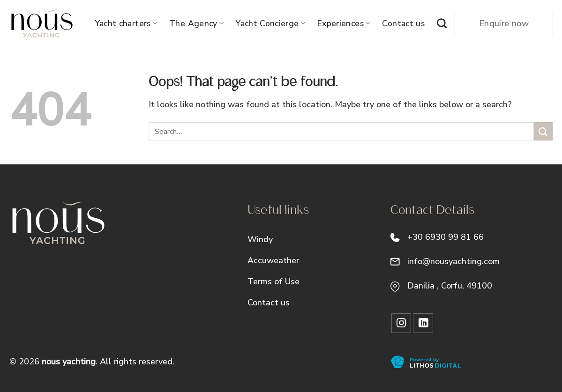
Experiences (344, 23)
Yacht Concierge (270, 23)
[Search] (442, 23)
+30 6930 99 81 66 (446, 237)
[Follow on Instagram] (401, 323)
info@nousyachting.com (453, 261)
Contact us (403, 23)
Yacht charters (126, 23)
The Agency (196, 23)
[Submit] (543, 131)
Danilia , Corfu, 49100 (450, 286)
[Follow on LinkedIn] (423, 323)
